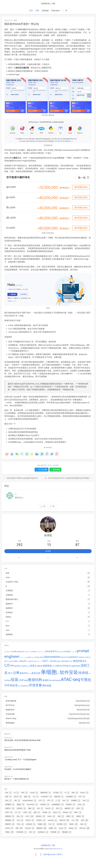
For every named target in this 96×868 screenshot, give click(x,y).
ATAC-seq (70, 679)
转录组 (83, 673)
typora (59, 661)
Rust (6, 652)
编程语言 (31, 661)
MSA (10, 652)
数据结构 (35, 680)
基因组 (42, 657)
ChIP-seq (23, 680)
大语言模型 (66, 651)
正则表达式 (24, 686)
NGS (19, 686)
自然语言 (11, 661)
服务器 (40, 666)
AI (8, 652)
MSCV (39, 661)
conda (86, 657)
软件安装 (69, 672)
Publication (56, 11)
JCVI (54, 666)
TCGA (30, 674)
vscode (14, 651)
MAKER (53, 661)
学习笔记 (26, 652)
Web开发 (49, 447)
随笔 (16, 661)
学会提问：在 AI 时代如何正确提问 (18, 769)
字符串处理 (11, 685)
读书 (27, 661)
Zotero (24, 666)
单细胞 (49, 672)
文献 (28, 666)
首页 (31, 11)
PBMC (71, 661)
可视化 (86, 680)
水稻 (90, 674)
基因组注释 (20, 652)
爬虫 (49, 662)
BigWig (58, 680)
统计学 (40, 652)
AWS (73, 652)
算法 (85, 661)
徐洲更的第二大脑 (48, 4)
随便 (43, 652)
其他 (15, 20)
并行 (71, 652)
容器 (38, 652)
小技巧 (45, 661)
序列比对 (67, 666)
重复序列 (24, 673)
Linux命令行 (51, 651)
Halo (55, 849)
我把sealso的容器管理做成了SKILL (18, 750)
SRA (76, 652)
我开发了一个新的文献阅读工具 (17, 779)
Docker (34, 651)
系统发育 (81, 657)
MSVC (35, 661)
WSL (25, 657)
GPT (21, 657)
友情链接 (45, 11)
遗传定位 (18, 666)
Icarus (60, 849)
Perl (58, 674)
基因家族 (47, 666)
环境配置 (29, 657)
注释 (16, 673)
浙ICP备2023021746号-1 (53, 854)
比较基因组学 (73, 657)
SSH (19, 661)
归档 (37, 11)
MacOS (23, 661)
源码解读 (37, 657)
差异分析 (36, 673)
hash (33, 657)
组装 (15, 679)
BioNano (66, 661)
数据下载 (60, 652)
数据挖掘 (78, 661)
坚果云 (33, 666)
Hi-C (10, 673)
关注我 (48, 551)
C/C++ (9, 665)
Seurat (52, 680)
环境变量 (35, 685)
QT (41, 662)
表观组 (46, 680)
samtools (76, 666)
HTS (23, 657)
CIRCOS (59, 666)
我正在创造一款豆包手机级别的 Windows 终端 (22, 740)
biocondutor (52, 657)
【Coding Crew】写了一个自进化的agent (20, 760)
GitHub (7, 680)
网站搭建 (47, 685)
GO (44, 652)
